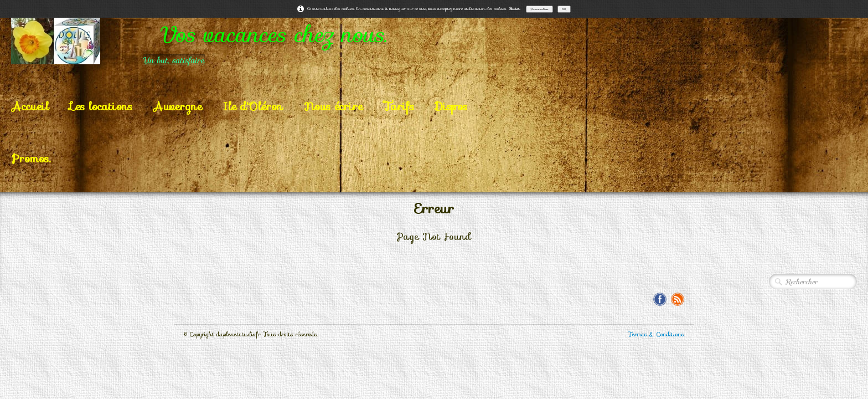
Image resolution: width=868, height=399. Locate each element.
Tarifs (399, 106)
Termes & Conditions (657, 334)
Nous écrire (333, 106)
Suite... (515, 9)
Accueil (30, 106)
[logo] (243, 41)
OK (564, 9)
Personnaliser (539, 9)
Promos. (31, 158)
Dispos (451, 106)
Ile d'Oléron (253, 106)
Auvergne (178, 106)
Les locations (101, 106)
